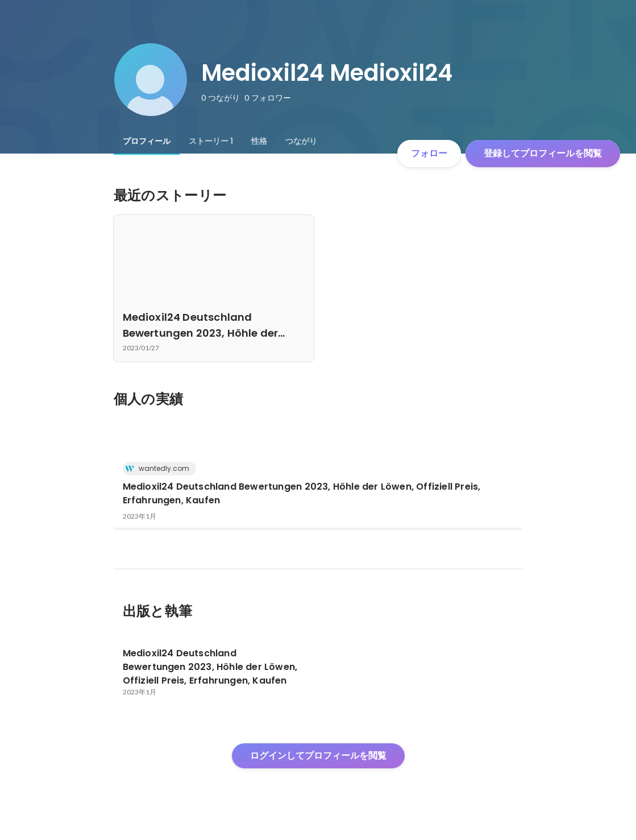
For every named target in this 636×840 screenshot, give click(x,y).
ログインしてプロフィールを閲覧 (318, 756)
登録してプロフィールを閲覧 (543, 153)
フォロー (429, 153)
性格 (259, 141)
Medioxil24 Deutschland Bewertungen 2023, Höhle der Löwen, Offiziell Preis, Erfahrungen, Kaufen (302, 493)
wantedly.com (161, 468)
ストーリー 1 (211, 141)
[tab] (147, 141)
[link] (318, 473)
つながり (301, 141)
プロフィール (147, 141)
